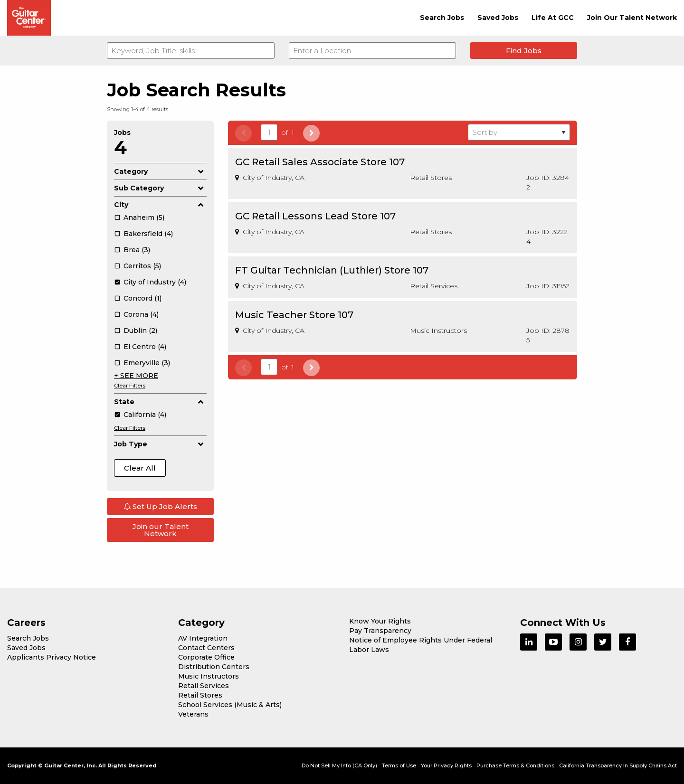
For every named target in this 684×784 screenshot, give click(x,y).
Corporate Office (206, 657)
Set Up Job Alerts (160, 506)
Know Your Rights (380, 621)
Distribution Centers (214, 667)
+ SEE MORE (136, 376)
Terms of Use (399, 765)
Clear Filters (130, 386)
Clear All (140, 468)
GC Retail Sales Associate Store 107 (320, 162)
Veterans (193, 714)
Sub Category (160, 188)
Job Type (160, 444)
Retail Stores (200, 695)
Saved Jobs (498, 18)
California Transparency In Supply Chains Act (618, 765)
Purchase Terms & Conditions (515, 765)
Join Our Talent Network (632, 18)
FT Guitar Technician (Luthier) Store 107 (332, 270)
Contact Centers (206, 648)
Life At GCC (553, 18)
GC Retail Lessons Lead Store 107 (315, 216)
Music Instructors (209, 676)
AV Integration (203, 638)
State (160, 402)
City (160, 205)
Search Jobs (442, 18)
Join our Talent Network (161, 530)
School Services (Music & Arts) (230, 705)
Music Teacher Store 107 (294, 315)
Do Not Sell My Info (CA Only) (339, 765)
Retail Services (204, 686)
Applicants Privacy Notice (52, 657)
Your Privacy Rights (446, 765)
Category (160, 171)
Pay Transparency (380, 631)
